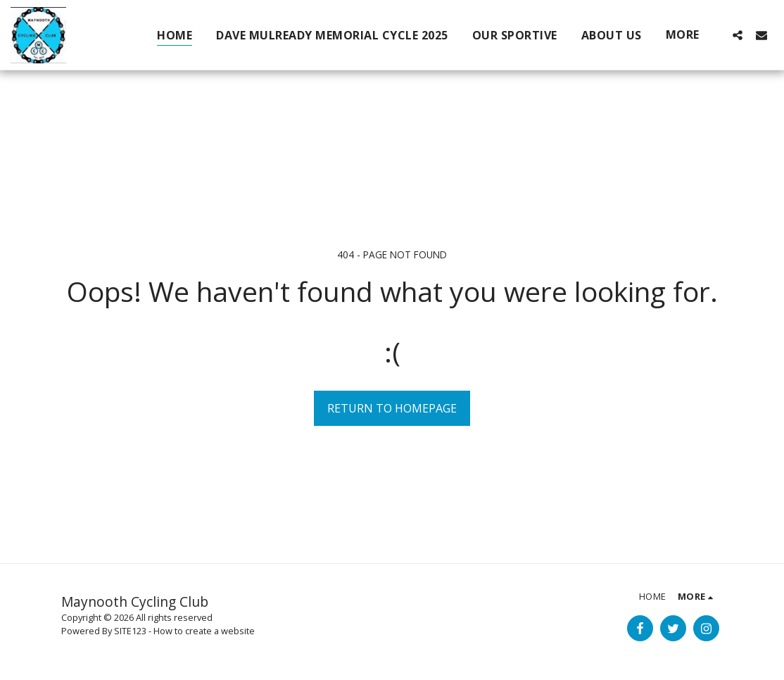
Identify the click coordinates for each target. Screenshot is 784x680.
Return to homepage (392, 408)
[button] (738, 35)
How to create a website (204, 631)
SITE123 (130, 631)
